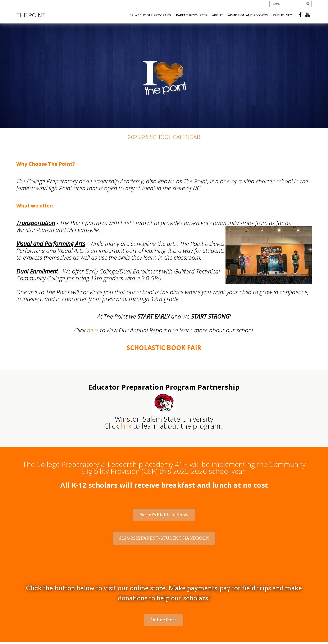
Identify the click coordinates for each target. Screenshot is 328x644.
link (126, 426)
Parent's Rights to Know (164, 515)
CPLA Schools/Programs (150, 15)
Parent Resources (192, 15)
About (218, 15)
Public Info (283, 15)
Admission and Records (248, 15)
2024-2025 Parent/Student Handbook (164, 538)
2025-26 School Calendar (164, 137)
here (93, 330)
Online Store (164, 620)
